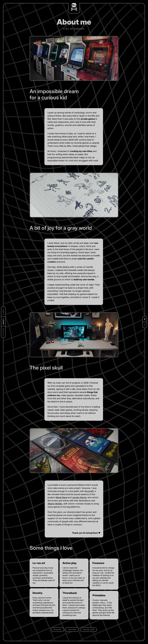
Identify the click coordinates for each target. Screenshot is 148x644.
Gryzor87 (89, 491)
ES (145, 325)
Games (3, 312)
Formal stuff (88, 629)
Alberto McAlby (55, 504)
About (3, 321)
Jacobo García (79, 497)
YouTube (72, 629)
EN (145, 319)
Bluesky (58, 629)
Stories (3, 332)
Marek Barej (61, 497)
